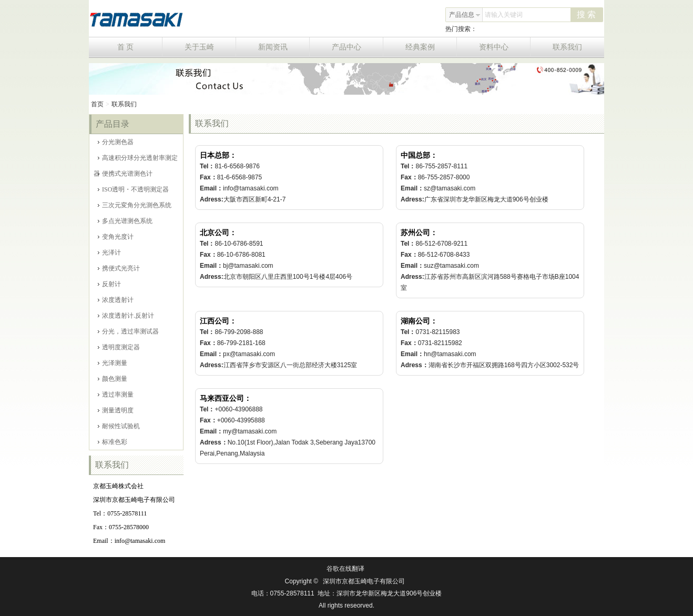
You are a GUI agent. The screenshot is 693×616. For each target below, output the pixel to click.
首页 (97, 104)
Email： (211, 188)
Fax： (208, 177)
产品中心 (358, 47)
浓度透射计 (116, 300)
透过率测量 (116, 395)
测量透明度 (116, 410)
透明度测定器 (119, 347)
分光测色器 (116, 142)
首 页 (140, 47)
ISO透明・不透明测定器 (133, 189)
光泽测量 (113, 363)
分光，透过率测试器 (128, 331)
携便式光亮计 (119, 268)
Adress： (415, 365)
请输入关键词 (504, 15)
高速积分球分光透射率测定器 (136, 160)
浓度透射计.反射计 (126, 316)
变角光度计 (116, 237)
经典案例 (431, 47)
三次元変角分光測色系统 (135, 205)
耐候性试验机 (119, 426)
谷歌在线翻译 (345, 569)
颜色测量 (113, 379)
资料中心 (505, 47)
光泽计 (109, 253)
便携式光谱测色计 (125, 174)
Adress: (212, 199)
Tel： (207, 166)
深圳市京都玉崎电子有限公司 (364, 581)
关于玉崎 (211, 47)
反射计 (109, 284)
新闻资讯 (284, 47)
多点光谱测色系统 (125, 221)
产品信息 (465, 15)
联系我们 (567, 47)
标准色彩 (113, 442)
